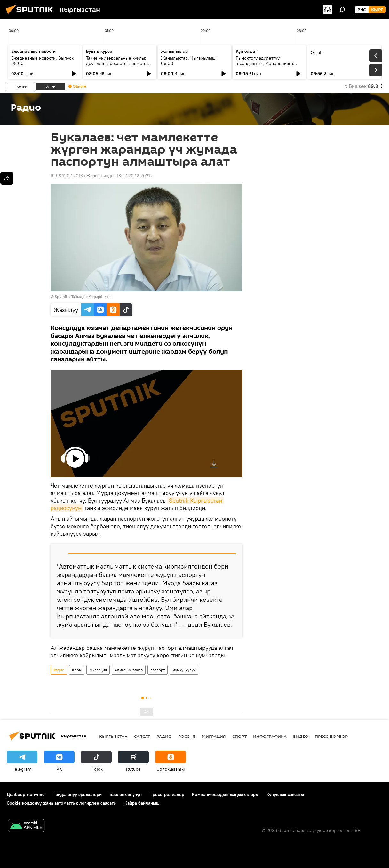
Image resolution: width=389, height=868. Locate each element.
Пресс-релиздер (167, 794)
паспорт (158, 670)
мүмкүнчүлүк (184, 670)
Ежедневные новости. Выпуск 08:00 (42, 61)
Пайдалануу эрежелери (77, 794)
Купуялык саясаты (285, 794)
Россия (187, 736)
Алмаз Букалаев (129, 670)
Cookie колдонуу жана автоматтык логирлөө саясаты (62, 803)
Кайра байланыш (142, 803)
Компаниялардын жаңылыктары (225, 794)
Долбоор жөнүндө (26, 794)
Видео (301, 736)
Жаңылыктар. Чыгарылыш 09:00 (188, 61)
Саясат (142, 736)
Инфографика (270, 736)
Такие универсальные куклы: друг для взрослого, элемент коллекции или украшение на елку (117, 66)
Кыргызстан (113, 736)
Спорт (239, 736)
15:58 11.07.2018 (67, 176)
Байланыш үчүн (126, 794)
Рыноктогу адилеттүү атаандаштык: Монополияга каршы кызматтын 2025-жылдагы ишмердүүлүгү (264, 66)
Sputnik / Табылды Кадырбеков (83, 296)
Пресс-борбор (331, 736)
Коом (77, 670)
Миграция (98, 670)
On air (317, 52)
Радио (59, 670)
